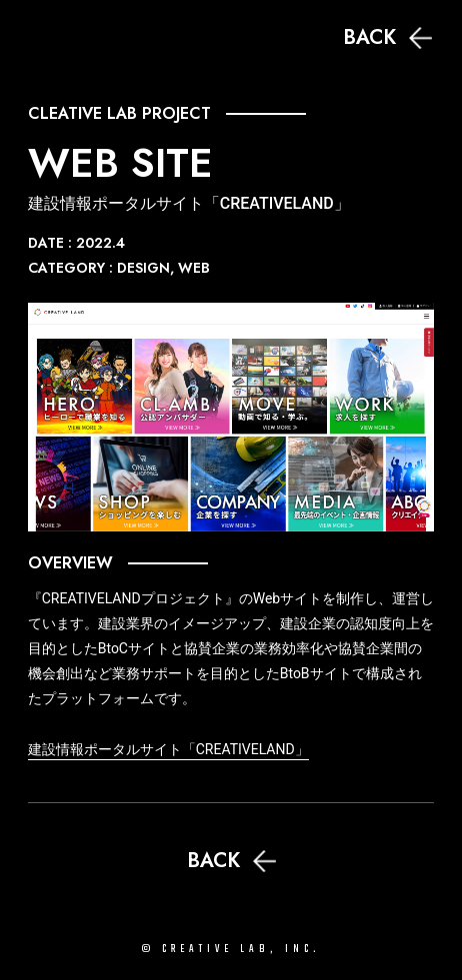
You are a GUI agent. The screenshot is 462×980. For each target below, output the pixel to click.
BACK (387, 37)
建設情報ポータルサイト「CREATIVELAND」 (168, 749)
